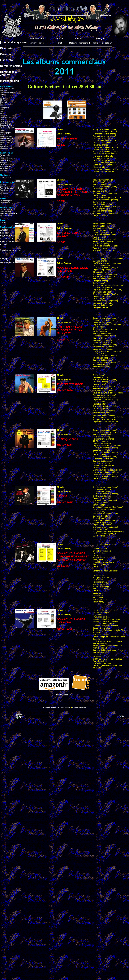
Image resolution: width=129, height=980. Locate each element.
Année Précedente (51, 707)
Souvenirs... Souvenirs (11, 250)
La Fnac (4, 233)
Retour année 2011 (64, 695)
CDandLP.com (7, 239)
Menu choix (66, 707)
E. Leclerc (5, 244)
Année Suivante (79, 707)
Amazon (4, 230)
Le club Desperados (10, 242)
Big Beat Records (8, 236)
